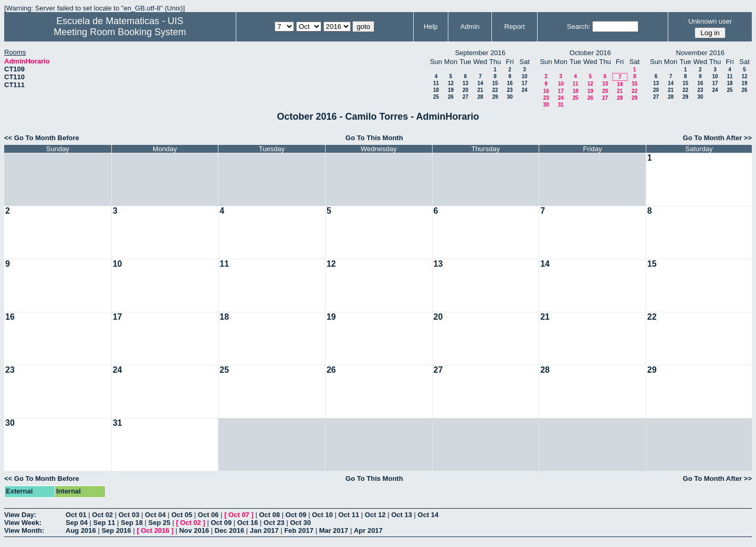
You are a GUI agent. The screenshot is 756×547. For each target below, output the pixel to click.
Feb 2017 (299, 530)
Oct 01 (76, 515)
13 (465, 83)
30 (510, 97)
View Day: (20, 515)
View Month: (24, 530)
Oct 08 (269, 515)
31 (560, 105)
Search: (579, 27)
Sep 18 (132, 523)
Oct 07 (239, 515)
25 (436, 97)
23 (510, 90)
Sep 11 (104, 523)
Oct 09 (296, 515)
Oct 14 (428, 515)
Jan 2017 (264, 530)
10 (524, 76)
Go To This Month (374, 138)
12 (451, 83)
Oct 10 (322, 515)
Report (515, 27)
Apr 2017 (368, 530)
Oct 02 (102, 515)
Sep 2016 (116, 530)
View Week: (23, 523)
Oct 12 (375, 515)
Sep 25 (160, 523)
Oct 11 (349, 515)
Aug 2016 (81, 530)
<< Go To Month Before (42, 138)
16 (510, 83)
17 (524, 83)
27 (465, 97)
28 (480, 97)
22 (495, 90)
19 (451, 90)
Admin (470, 27)
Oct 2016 (155, 530)
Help (431, 27)
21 (480, 90)
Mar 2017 (334, 530)
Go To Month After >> (717, 138)
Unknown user (710, 21)
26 (451, 97)
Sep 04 (77, 523)
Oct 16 (248, 523)
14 (480, 83)
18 (436, 90)
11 (436, 83)
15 (495, 83)
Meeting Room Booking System (120, 32)
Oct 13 (402, 515)
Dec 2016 (229, 530)
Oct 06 (208, 515)
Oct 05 (182, 515)
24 (524, 90)
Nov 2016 (194, 530)
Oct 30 (300, 523)
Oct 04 (155, 515)
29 (495, 97)
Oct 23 (274, 523)
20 (465, 90)
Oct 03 (129, 515)
